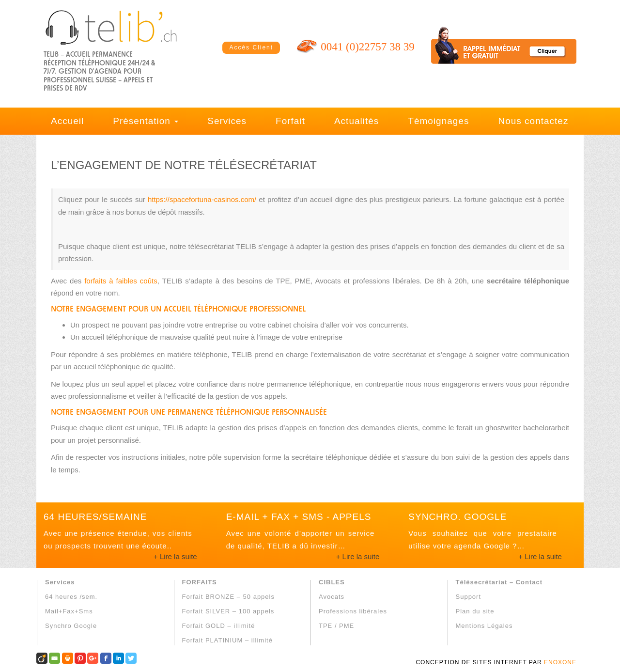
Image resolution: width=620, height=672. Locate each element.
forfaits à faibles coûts (121, 281)
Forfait (290, 121)
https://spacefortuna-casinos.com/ (202, 199)
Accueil (67, 121)
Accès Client (251, 47)
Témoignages (438, 121)
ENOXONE (560, 662)
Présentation (146, 121)
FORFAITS (200, 582)
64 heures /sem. (71, 597)
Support (469, 597)
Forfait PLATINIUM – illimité (227, 640)
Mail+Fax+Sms (69, 611)
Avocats (332, 597)
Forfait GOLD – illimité (219, 626)
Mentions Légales (484, 626)
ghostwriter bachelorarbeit (527, 428)
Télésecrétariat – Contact (499, 582)
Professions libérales (353, 611)
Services (227, 121)
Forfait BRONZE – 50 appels (228, 597)
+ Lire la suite (175, 556)
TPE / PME (336, 626)
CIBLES (332, 582)
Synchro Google (71, 626)
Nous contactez (533, 121)
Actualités (356, 121)
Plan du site (475, 611)
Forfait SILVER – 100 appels (228, 611)
